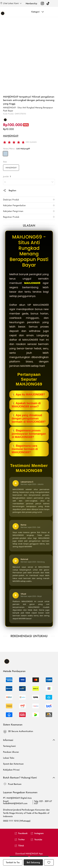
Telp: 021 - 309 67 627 (43, 802)
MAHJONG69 (11, 136)
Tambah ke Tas (13, 862)
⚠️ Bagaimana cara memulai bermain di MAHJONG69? (25, 449)
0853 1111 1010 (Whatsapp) (17, 821)
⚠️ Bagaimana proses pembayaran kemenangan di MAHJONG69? (29, 434)
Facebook (21, 833)
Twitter (20, 840)
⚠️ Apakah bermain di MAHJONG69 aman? (26, 405)
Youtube (36, 840)
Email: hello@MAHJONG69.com (15, 802)
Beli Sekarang (33, 862)
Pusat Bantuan (15, 784)
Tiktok (19, 846)
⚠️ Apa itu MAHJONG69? (28, 395)
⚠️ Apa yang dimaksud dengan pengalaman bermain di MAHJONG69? (29, 418)
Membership (31, 3)
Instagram (37, 833)
